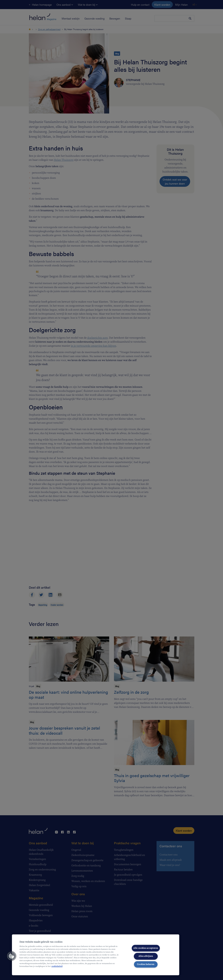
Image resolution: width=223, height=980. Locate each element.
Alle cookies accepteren (146, 948)
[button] (12, 956)
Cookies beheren (146, 964)
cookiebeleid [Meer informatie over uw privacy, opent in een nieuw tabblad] (57, 966)
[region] (96, 955)
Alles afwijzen (146, 956)
